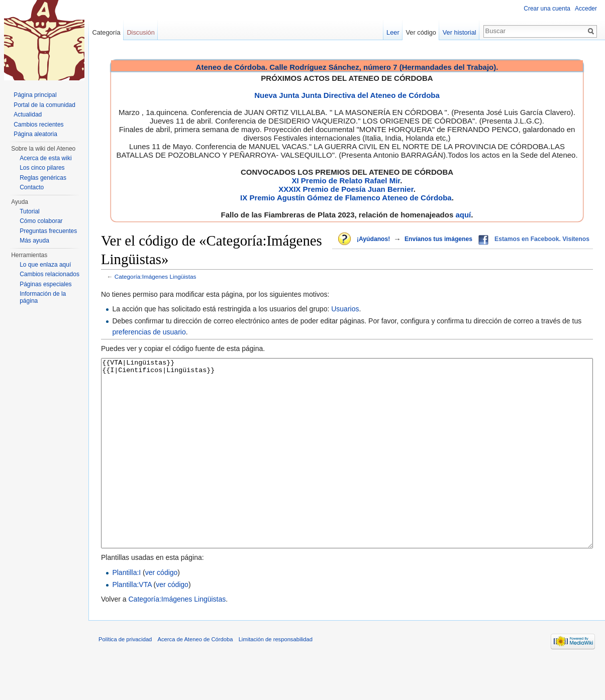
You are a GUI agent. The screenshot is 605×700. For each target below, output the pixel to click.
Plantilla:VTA (132, 622)
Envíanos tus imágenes (438, 239)
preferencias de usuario (149, 332)
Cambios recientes (38, 125)
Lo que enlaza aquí (45, 265)
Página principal (35, 95)
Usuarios (345, 309)
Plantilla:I (126, 610)
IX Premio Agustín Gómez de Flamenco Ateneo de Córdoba (346, 198)
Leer (393, 32)
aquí (463, 215)
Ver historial (460, 32)
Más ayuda (34, 241)
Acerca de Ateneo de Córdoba (195, 677)
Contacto (32, 187)
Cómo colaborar (41, 221)
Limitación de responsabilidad (276, 677)
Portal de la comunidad (44, 105)
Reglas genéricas (43, 178)
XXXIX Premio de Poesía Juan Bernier (346, 189)
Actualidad (28, 114)
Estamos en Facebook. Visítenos (542, 239)
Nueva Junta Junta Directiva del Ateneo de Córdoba (347, 95)
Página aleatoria (35, 134)
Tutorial (30, 211)
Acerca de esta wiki (45, 158)
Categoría (106, 32)
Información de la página (43, 297)
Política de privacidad (125, 677)
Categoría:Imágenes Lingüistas (156, 276)
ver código (162, 610)
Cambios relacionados (49, 274)
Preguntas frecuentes (48, 231)
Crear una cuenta (547, 9)
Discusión (140, 32)
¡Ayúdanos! (373, 239)
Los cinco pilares (42, 168)
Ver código (421, 32)
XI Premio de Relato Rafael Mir (346, 181)
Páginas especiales (45, 284)
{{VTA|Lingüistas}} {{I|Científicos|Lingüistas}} (347, 472)
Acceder (586, 9)
